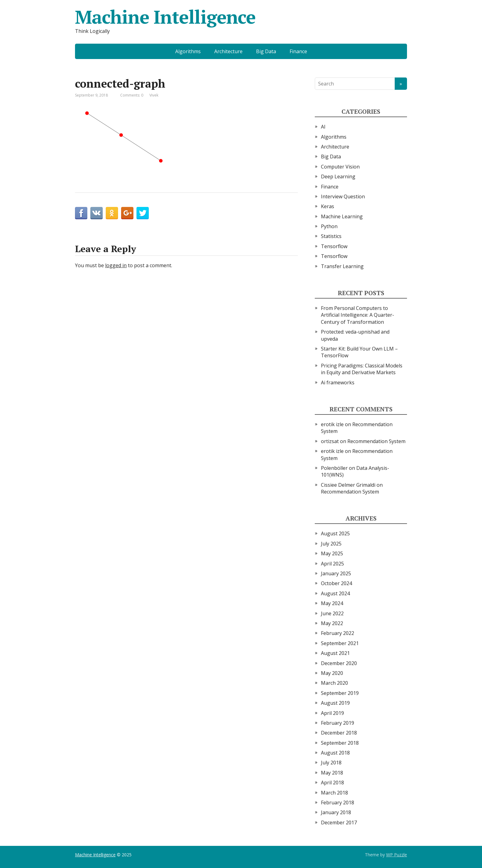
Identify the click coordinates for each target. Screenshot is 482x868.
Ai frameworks (338, 382)
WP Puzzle (397, 855)
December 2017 (339, 822)
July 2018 (331, 763)
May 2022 (332, 623)
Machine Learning (342, 216)
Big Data (266, 51)
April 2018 (332, 783)
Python (329, 226)
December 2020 (339, 663)
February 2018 (338, 803)
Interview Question (343, 196)
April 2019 (332, 713)
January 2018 (336, 812)
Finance (298, 51)
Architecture (228, 51)
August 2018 (335, 753)
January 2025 (336, 573)
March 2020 (334, 683)
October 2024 (336, 583)
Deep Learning (338, 176)
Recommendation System (376, 441)
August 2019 (335, 703)
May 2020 (332, 673)
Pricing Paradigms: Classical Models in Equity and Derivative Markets (362, 369)
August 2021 (335, 653)
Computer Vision (340, 167)
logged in (116, 265)
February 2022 (338, 633)
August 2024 (335, 593)
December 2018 (339, 733)
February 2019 (338, 723)
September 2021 (340, 643)
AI (323, 127)
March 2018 (334, 793)
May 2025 (332, 553)
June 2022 (332, 613)
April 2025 (332, 564)
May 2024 (332, 603)
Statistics (331, 236)
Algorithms (188, 51)
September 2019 (340, 693)
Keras (328, 206)
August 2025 (335, 533)
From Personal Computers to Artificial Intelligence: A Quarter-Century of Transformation (358, 315)
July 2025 (331, 544)
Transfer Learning (342, 266)
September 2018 (340, 743)
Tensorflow (334, 246)
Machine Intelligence (165, 17)
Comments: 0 (132, 95)
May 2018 (332, 773)
